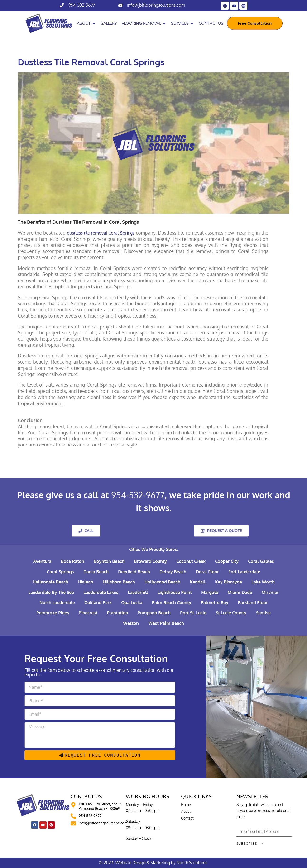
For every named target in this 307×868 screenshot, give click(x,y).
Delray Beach (173, 572)
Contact (187, 818)
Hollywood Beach (162, 582)
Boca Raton (72, 561)
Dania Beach (96, 572)
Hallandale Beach (50, 582)
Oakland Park (98, 602)
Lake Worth (263, 582)
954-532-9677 (82, 5)
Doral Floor (207, 572)
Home (186, 805)
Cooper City (227, 561)
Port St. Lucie (193, 613)
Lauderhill (138, 592)
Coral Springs (60, 572)
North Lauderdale (57, 602)
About (186, 811)
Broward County (150, 561)
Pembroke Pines (53, 613)
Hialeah (85, 582)
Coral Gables (261, 561)
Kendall (198, 582)
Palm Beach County (172, 602)
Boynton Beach (109, 561)
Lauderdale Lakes (101, 592)
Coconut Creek (191, 561)
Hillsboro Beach (119, 582)
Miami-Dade (240, 592)
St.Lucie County (231, 613)
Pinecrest (88, 613)
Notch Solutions (192, 863)
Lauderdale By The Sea (51, 592)
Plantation (118, 613)
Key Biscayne (228, 582)
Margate (210, 592)
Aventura (42, 561)
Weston (131, 623)
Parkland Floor (253, 602)
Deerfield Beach (134, 572)
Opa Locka (132, 602)
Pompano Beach (154, 613)
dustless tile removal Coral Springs (101, 233)
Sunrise (263, 613)
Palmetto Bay (215, 602)
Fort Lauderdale (244, 572)
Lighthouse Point (175, 592)
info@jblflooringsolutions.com (156, 5)
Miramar (270, 592)
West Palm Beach (166, 623)
